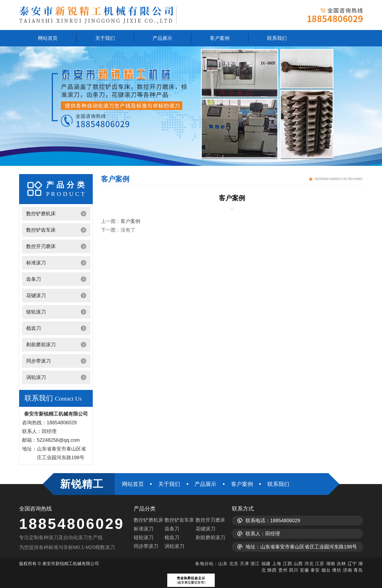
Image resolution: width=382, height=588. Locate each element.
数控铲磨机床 (41, 214)
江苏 (320, 564)
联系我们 (277, 38)
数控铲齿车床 (41, 230)
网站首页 (48, 38)
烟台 (326, 570)
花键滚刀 (36, 296)
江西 (288, 564)
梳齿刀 (34, 328)
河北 (310, 564)
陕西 (272, 570)
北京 (234, 564)
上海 (277, 564)
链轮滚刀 (36, 312)
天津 (244, 564)
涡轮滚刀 (36, 377)
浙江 (255, 564)
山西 (298, 564)
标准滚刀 (36, 263)
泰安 (315, 570)
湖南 (331, 564)
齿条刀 (34, 279)
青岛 (358, 570)
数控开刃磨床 (41, 246)
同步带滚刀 (38, 361)
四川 (294, 570)
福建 (266, 564)
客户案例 (220, 38)
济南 (348, 570)
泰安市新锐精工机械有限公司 (329, 179)
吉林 (341, 564)
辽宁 (352, 564)
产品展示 (162, 38)
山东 (223, 564)
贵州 (283, 570)
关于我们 (105, 38)
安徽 (305, 570)
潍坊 (337, 570)
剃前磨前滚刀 (41, 345)
